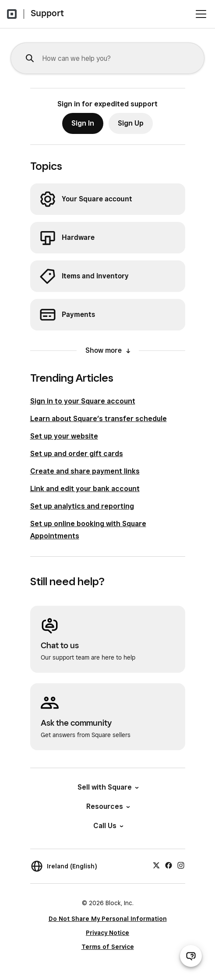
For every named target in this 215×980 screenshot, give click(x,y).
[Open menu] (201, 14)
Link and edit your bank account (85, 489)
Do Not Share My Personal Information (108, 919)
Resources (107, 806)
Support (47, 13)
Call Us (108, 826)
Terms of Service (108, 947)
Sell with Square (107, 787)
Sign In (83, 123)
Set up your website (64, 436)
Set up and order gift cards (77, 454)
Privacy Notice (107, 933)
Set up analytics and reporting (82, 506)
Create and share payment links (85, 471)
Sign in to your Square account (83, 401)
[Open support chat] (191, 956)
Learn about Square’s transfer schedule (99, 419)
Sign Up (131, 123)
